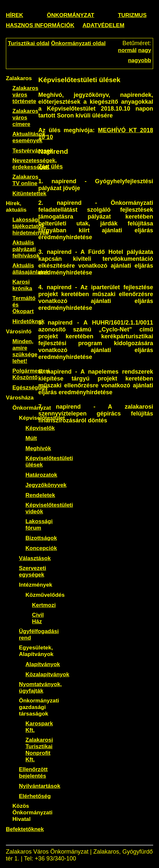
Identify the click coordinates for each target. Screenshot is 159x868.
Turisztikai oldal (29, 43)
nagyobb (140, 60)
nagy (145, 50)
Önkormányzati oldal (78, 43)
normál (127, 50)
